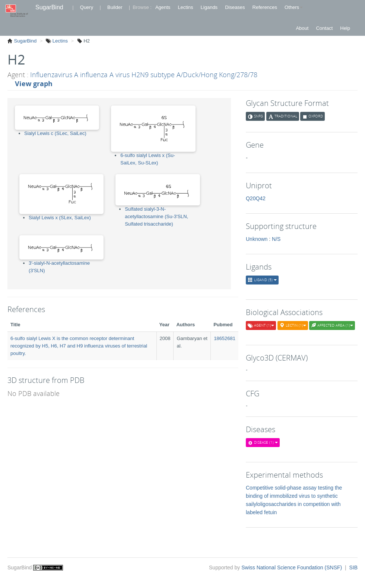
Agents (163, 7)
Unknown (257, 239)
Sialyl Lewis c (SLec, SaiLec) (55, 133)
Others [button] (294, 7)
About (302, 28)
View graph (34, 84)
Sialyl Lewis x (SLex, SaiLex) (60, 218)
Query (87, 7)
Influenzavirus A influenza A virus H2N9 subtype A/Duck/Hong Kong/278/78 (144, 75)
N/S (276, 239)
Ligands (209, 7)
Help (345, 28)
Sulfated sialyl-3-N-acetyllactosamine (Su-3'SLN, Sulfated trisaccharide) (156, 216)
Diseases (235, 7)
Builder (115, 7)
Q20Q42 (256, 198)
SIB (353, 567)
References (265, 7)
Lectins (185, 7)
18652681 (225, 338)
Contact (324, 28)
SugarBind (49, 7)
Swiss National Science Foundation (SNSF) (292, 567)
